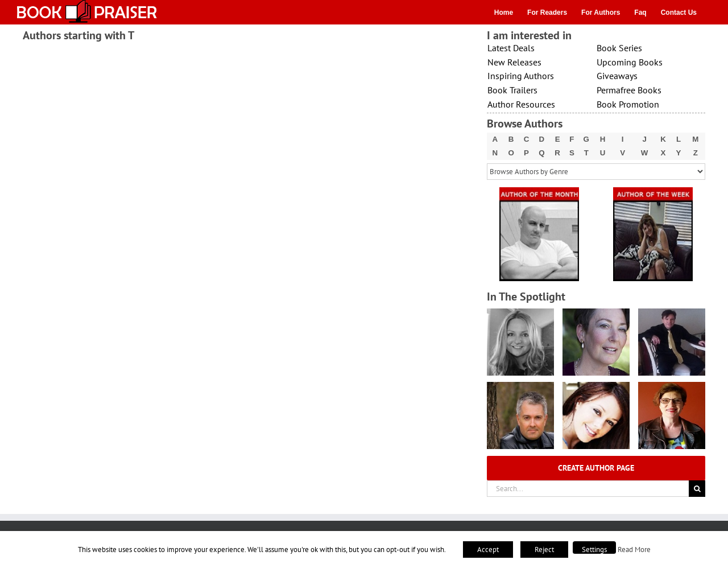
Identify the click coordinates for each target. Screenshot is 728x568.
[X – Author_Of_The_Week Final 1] (653, 191)
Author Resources (521, 104)
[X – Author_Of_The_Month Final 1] (539, 191)
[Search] (697, 489)
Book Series (619, 48)
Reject (544, 550)
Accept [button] (488, 550)
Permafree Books (629, 90)
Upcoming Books (630, 62)
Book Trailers (512, 90)
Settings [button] (594, 550)
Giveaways (617, 76)
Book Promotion (628, 104)
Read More (634, 549)
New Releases (514, 62)
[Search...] (588, 489)
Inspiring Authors (521, 76)
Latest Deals (511, 48)
